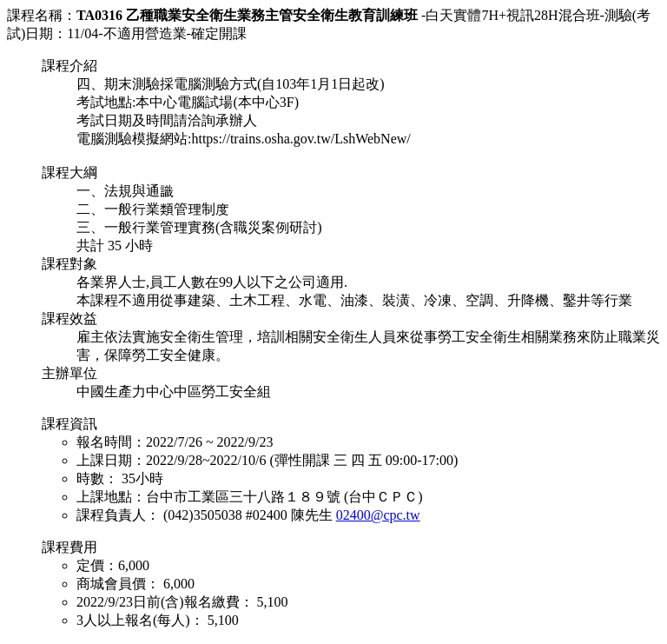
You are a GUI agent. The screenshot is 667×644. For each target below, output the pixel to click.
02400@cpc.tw (378, 515)
